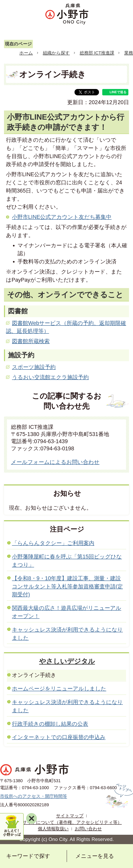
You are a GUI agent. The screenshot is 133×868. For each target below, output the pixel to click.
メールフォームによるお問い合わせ (55, 462)
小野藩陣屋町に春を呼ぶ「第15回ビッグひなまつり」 (67, 561)
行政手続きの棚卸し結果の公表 (50, 724)
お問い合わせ (88, 829)
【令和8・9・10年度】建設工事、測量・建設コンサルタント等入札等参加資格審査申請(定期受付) (67, 586)
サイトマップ (70, 816)
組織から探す (56, 53)
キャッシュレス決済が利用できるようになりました (67, 634)
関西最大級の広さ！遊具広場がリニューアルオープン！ (67, 612)
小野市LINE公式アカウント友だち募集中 (62, 217)
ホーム (26, 53)
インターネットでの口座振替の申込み (59, 737)
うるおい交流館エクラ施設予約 (50, 377)
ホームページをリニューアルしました (59, 689)
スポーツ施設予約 (34, 367)
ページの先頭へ (119, 796)
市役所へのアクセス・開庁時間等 (33, 796)
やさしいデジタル (67, 661)
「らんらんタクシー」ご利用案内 (53, 543)
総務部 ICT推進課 (97, 53)
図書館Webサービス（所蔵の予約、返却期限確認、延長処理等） (66, 327)
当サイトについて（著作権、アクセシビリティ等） (70, 822)
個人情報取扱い (53, 829)
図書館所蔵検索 (31, 341)
